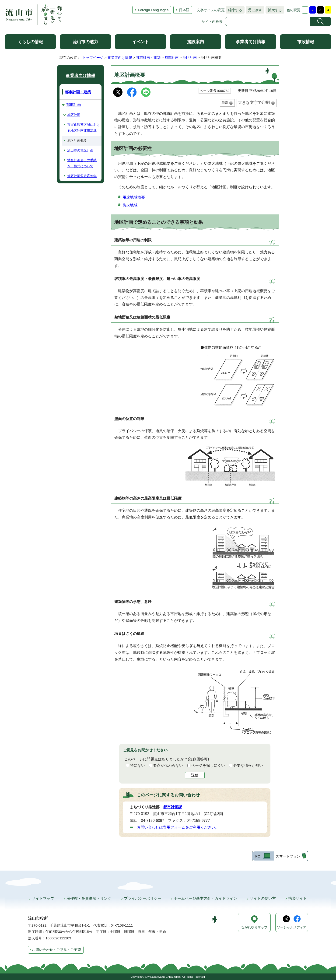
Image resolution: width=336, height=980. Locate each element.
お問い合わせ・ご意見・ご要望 (56, 950)
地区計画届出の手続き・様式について (82, 163)
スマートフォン (288, 856)
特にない (137, 765)
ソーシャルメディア (292, 927)
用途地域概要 (134, 197)
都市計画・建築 (148, 58)
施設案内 (196, 42)
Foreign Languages (153, 10)
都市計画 (171, 58)
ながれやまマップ (254, 927)
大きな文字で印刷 (254, 103)
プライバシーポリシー (143, 898)
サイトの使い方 (263, 898)
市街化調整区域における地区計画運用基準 (84, 128)
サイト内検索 (212, 22)
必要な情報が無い (248, 765)
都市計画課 (173, 807)
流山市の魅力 (85, 42)
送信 (195, 775)
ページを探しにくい (208, 765)
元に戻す (254, 10)
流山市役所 (38, 919)
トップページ (93, 58)
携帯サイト (297, 898)
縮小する (234, 10)
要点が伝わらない (168, 765)
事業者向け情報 (251, 42)
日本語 (184, 10)
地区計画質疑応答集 (82, 176)
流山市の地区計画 (80, 150)
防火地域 (130, 205)
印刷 (225, 103)
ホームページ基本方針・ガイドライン (205, 898)
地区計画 (190, 58)
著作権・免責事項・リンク (89, 898)
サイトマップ (43, 898)
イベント (140, 42)
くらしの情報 (30, 42)
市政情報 (306, 42)
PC (258, 856)
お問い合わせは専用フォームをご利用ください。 (178, 827)
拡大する (274, 10)
